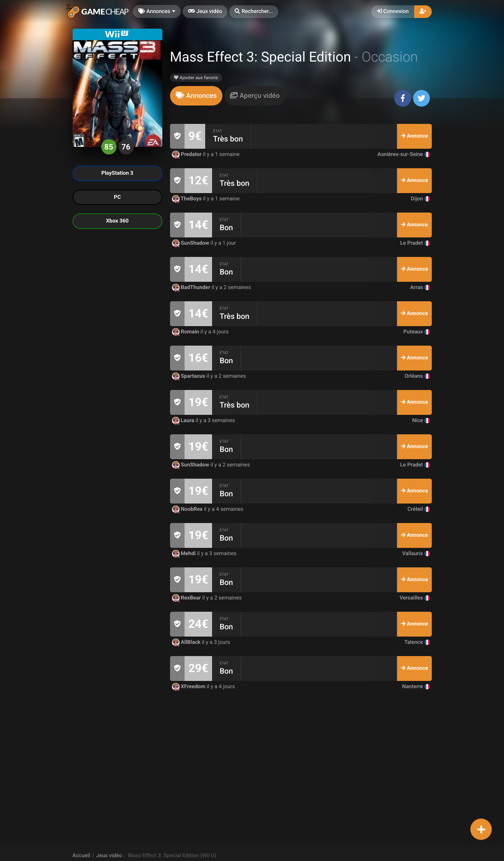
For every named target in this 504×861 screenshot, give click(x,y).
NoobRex (188, 509)
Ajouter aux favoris (196, 78)
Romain (186, 332)
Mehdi (185, 554)
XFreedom (189, 687)
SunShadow (191, 243)
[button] (254, 12)
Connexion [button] (393, 11)
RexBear (187, 598)
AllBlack (187, 642)
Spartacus (189, 376)
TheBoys (188, 199)
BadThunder (192, 288)
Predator (188, 154)
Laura (184, 421)
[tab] (196, 96)
